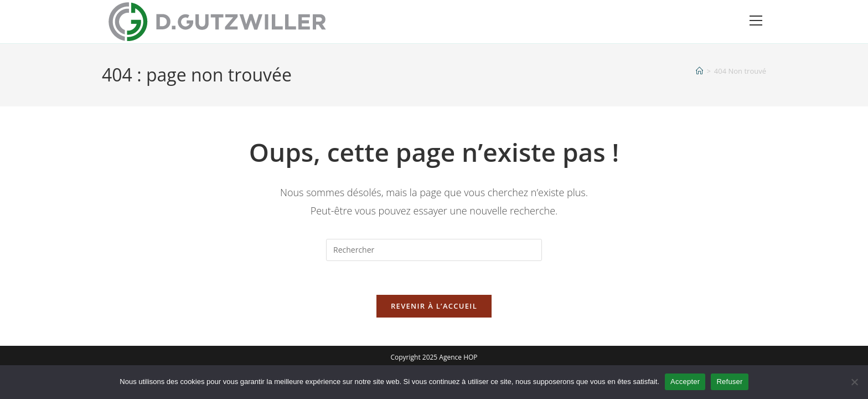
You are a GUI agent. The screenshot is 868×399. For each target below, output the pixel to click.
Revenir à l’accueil (434, 306)
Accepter (685, 382)
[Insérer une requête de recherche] (434, 250)
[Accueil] (699, 71)
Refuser (729, 382)
